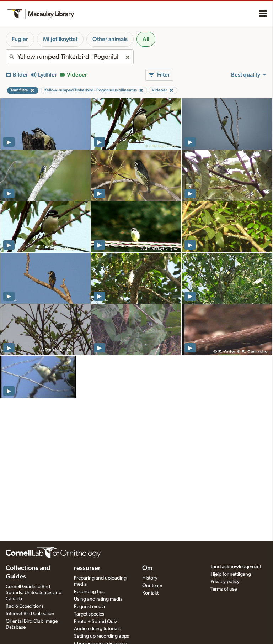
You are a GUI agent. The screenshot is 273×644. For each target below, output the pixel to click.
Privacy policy (225, 582)
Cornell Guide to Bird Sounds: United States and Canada (34, 593)
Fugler (20, 39)
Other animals (110, 39)
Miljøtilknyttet (60, 39)
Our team (152, 586)
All (146, 39)
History (150, 578)
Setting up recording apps (101, 636)
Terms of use (224, 589)
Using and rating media (98, 599)
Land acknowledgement (236, 567)
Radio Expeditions (25, 606)
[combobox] (70, 57)
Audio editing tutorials (97, 629)
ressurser (87, 568)
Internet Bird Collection (30, 614)
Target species (89, 614)
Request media (89, 607)
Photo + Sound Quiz (95, 622)
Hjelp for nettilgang (231, 574)
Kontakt (150, 593)
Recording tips (89, 592)
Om (147, 568)
